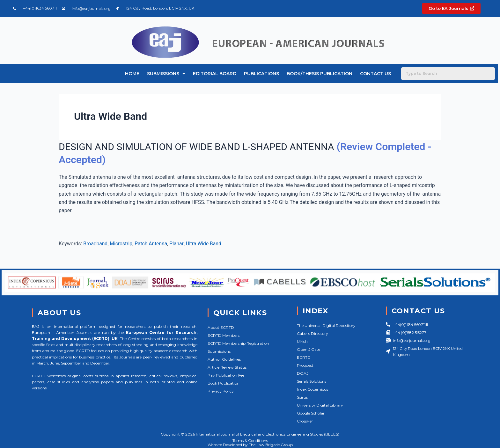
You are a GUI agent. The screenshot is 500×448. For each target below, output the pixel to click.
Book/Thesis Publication (320, 74)
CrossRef (305, 421)
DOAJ (303, 373)
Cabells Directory (312, 333)
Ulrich (302, 341)
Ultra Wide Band (206, 244)
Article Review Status (227, 367)
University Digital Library (320, 405)
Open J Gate (309, 349)
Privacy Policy (221, 391)
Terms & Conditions (250, 441)
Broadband (96, 244)
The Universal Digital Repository (326, 325)
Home (132, 74)
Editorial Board (215, 74)
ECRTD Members (224, 335)
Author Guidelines (224, 359)
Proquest (305, 365)
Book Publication (224, 383)
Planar (178, 244)
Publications (261, 74)
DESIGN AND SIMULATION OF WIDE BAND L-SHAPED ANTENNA (204, 147)
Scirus (302, 397)
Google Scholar (311, 413)
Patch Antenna (152, 244)
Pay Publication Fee (226, 375)
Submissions (166, 74)
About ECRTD (221, 327)
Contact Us (375, 74)
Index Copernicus (312, 389)
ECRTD (304, 357)
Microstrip (122, 244)
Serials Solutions (312, 381)
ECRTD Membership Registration (238, 343)
